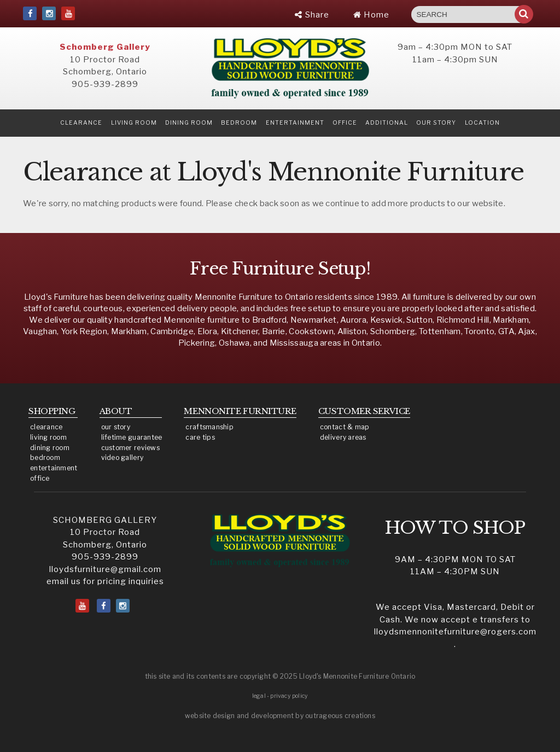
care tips (200, 437)
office (40, 478)
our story (436, 123)
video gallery (122, 457)
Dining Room (189, 123)
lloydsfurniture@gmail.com (105, 569)
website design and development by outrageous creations (280, 716)
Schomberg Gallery (105, 47)
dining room (50, 448)
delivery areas (343, 437)
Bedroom (239, 123)
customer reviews (130, 448)
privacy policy (289, 696)
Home (371, 15)
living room (48, 437)
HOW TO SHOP (455, 528)
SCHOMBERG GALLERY (105, 520)
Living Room (134, 123)
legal (259, 696)
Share (312, 15)
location (482, 123)
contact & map (345, 427)
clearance (81, 123)
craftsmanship (209, 427)
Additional (387, 123)
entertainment (54, 468)
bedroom (45, 457)
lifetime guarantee (132, 437)
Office (345, 123)
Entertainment (295, 123)
